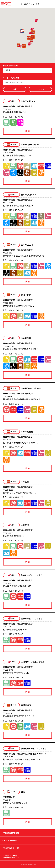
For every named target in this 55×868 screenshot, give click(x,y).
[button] (24, 46)
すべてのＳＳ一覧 (11, 848)
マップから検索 (10, 840)
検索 (15, 89)
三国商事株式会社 (11, 833)
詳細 (27, 131)
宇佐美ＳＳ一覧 (28, 856)
